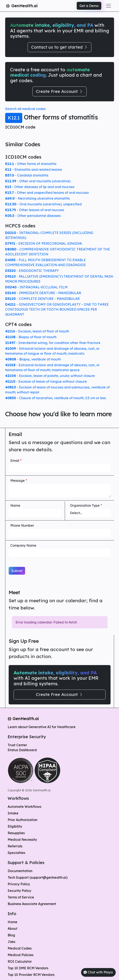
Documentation (20, 871)
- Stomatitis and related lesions (34, 170)
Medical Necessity (22, 840)
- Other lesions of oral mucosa (35, 210)
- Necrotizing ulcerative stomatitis (37, 198)
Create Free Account (59, 91)
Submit (17, 571)
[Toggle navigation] (108, 6)
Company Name (23, 545)
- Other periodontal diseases (33, 216)
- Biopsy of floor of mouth (31, 337)
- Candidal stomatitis (27, 175)
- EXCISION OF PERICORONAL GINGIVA (44, 243)
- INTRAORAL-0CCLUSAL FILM (36, 287)
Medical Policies (21, 955)
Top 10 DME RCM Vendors (28, 968)
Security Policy (19, 891)
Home (12, 922)
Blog (11, 935)
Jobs (11, 942)
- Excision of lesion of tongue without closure (46, 381)
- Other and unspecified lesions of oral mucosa (47, 193)
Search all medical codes (25, 109)
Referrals (15, 846)
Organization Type (86, 505)
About (12, 929)
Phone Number (22, 525)
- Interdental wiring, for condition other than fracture (53, 343)
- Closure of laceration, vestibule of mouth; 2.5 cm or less (55, 398)
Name (15, 505)
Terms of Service (21, 897)
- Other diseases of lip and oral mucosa (40, 187)
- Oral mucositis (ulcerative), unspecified (43, 204)
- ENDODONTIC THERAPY (32, 271)
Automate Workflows (24, 807)
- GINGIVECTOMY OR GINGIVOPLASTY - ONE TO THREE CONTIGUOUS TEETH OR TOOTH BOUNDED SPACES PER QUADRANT (57, 309)
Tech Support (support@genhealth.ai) (38, 877)
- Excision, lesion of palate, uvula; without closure (50, 376)
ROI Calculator (20, 961)
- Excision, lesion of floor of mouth (37, 331)
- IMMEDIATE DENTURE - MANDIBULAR (43, 293)
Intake (13, 813)
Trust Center (17, 745)
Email (16, 461)
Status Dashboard (22, 750)
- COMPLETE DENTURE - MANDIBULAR (42, 299)
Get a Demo (89, 6)
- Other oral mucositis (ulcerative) (38, 181)
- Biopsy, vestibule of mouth (33, 359)
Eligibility (15, 826)
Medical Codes (20, 948)
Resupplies (16, 833)
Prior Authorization (22, 820)
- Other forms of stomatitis (31, 164)
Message (19, 481)
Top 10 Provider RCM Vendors (31, 975)
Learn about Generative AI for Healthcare (42, 727)
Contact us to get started (59, 47)
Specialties (16, 853)
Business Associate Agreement (32, 904)
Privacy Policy (19, 884)
